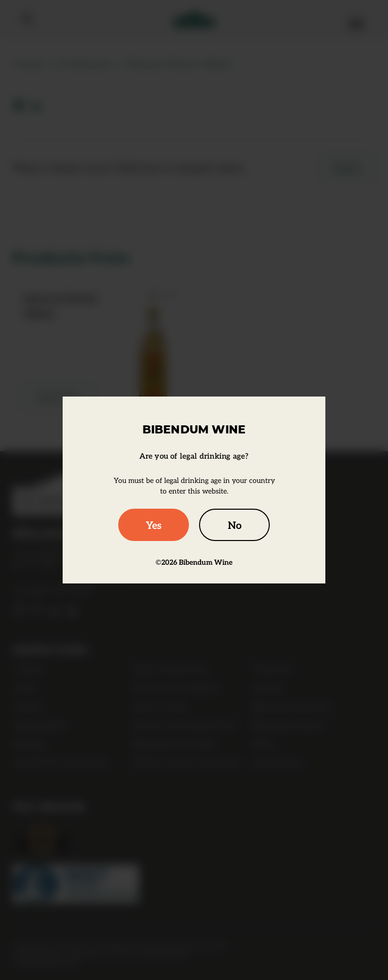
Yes (154, 525)
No (235, 525)
